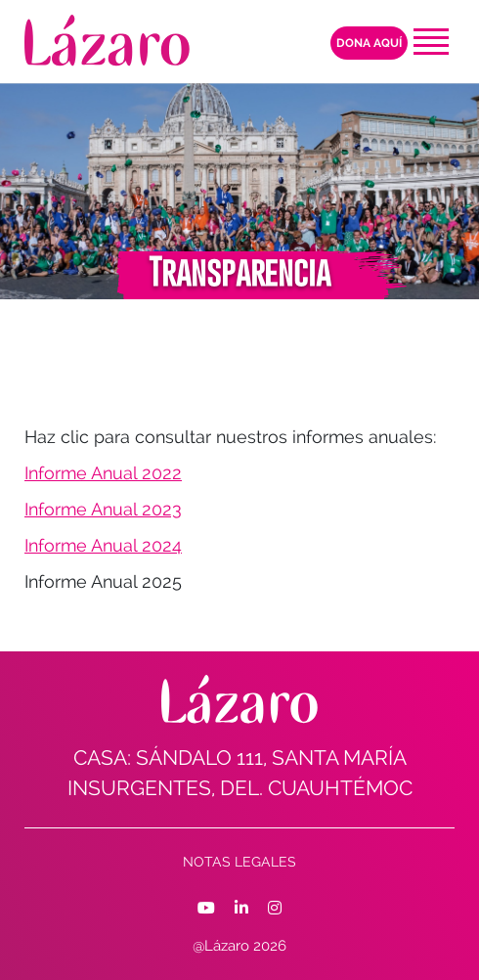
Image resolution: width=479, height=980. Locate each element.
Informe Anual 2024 (103, 545)
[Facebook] (206, 909)
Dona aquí (369, 43)
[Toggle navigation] (431, 42)
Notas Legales (239, 862)
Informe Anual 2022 (103, 473)
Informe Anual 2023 (103, 509)
